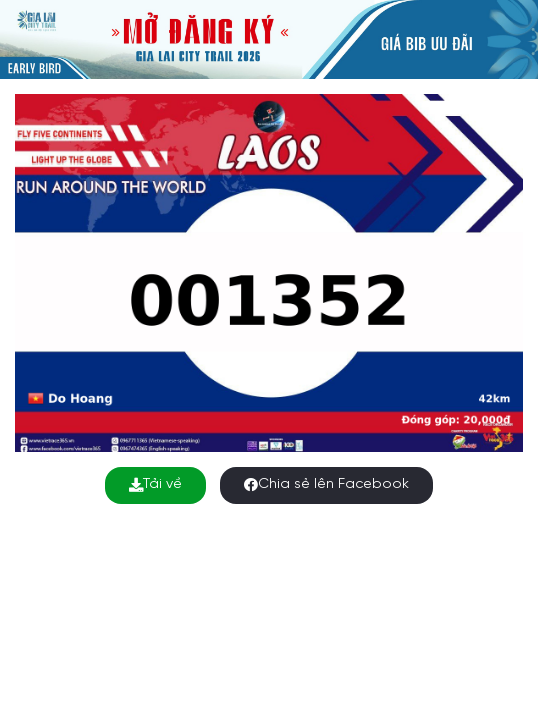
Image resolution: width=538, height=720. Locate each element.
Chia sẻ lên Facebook (326, 484)
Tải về (155, 484)
